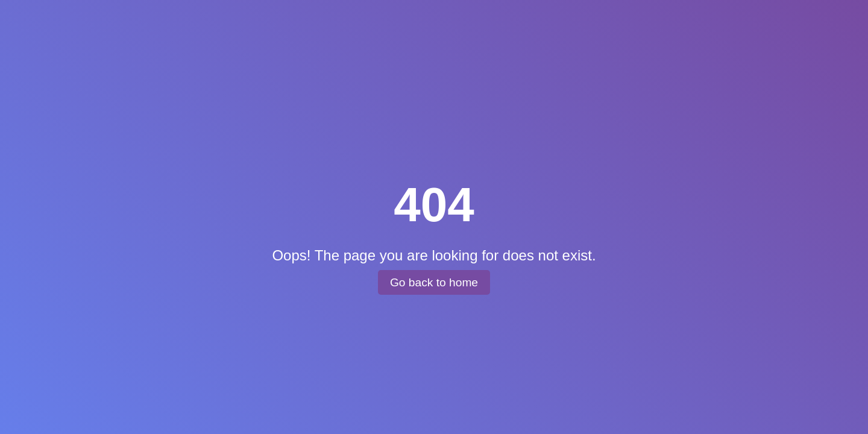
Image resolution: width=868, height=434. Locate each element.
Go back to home (434, 282)
